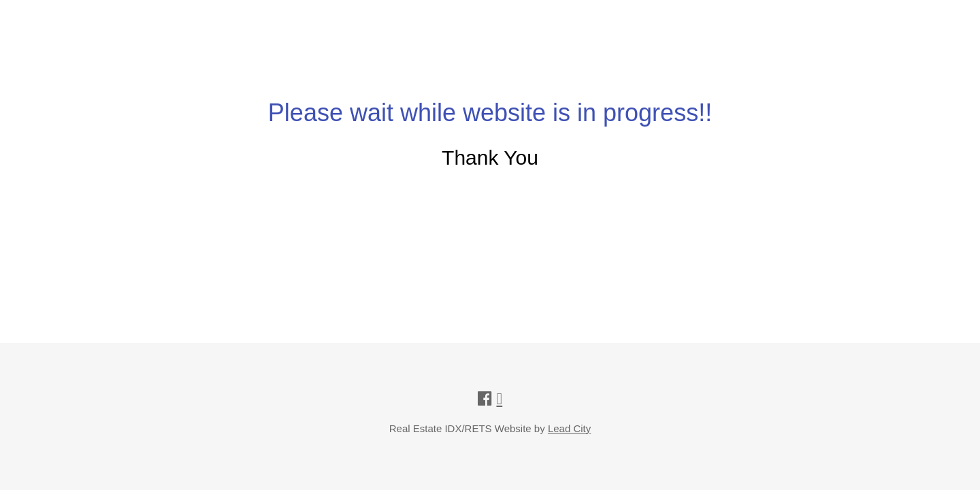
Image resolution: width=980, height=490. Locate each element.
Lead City (569, 428)
